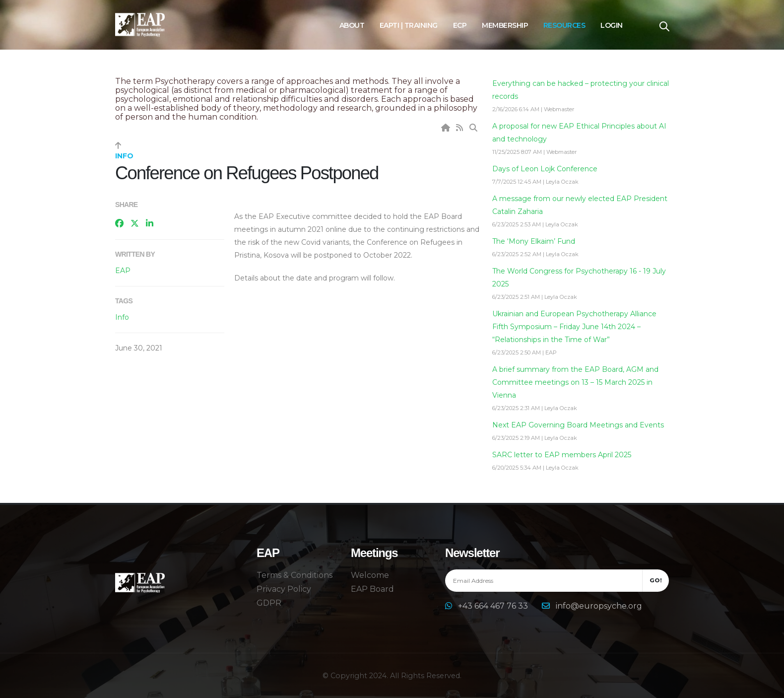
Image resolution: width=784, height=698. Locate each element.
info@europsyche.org (599, 606)
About (352, 25)
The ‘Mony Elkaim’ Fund (534, 241)
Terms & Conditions (294, 575)
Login (612, 25)
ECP (460, 25)
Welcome (370, 575)
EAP (123, 271)
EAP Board (372, 589)
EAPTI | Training (409, 25)
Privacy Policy (284, 589)
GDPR (269, 603)
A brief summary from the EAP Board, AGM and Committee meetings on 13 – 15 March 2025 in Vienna (575, 382)
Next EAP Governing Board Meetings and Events (578, 425)
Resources (564, 25)
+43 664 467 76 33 (494, 606)
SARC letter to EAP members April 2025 (562, 455)
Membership (505, 25)
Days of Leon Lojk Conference (545, 169)
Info (122, 317)
